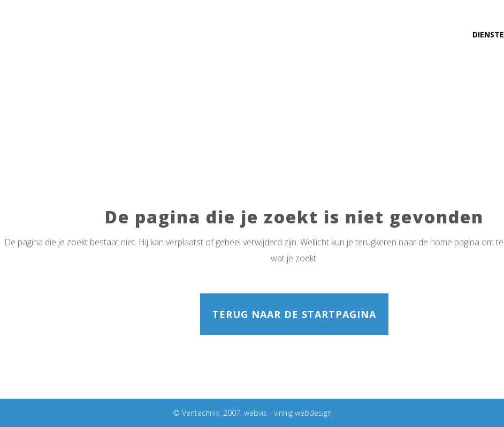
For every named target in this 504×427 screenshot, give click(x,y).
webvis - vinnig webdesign (288, 413)
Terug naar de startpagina (294, 314)
